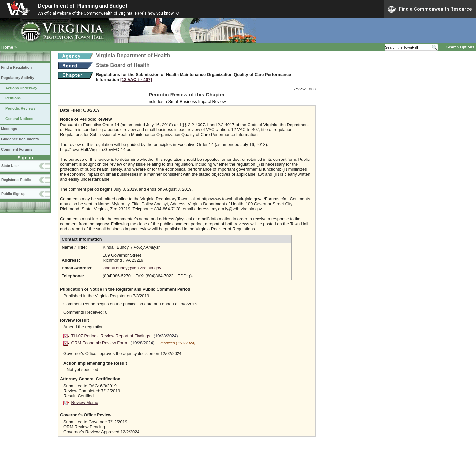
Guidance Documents (20, 139)
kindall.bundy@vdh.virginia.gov (132, 268)
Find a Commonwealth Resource (430, 9)
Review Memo (85, 402)
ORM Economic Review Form (99, 343)
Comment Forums (17, 149)
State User (10, 166)
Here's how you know (154, 13)
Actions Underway (21, 88)
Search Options (460, 47)
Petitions (13, 98)
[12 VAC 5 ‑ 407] (136, 79)
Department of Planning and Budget (83, 6)
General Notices (19, 119)
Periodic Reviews (20, 108)
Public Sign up (13, 194)
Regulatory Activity (18, 78)
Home (7, 47)
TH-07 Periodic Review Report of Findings (111, 336)
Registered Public (16, 180)
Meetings (9, 129)
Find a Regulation (16, 67)
